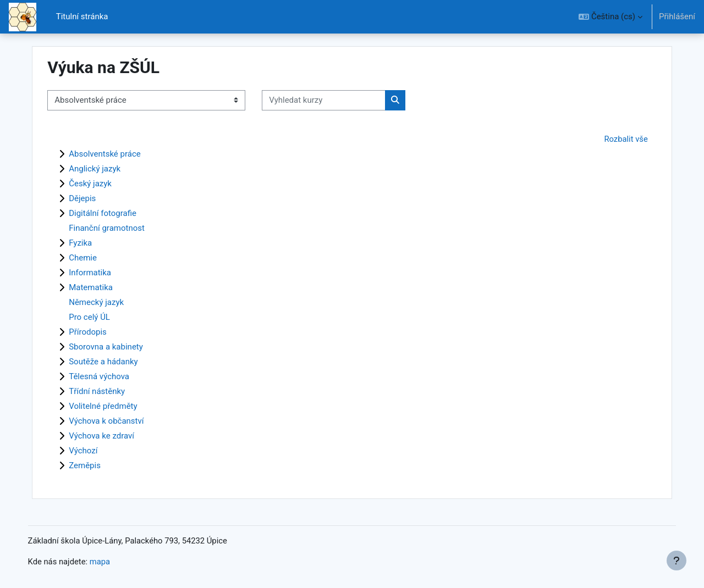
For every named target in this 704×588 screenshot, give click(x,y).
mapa (112, 562)
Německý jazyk (107, 302)
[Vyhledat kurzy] (335, 100)
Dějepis (93, 198)
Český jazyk (101, 184)
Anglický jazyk (106, 169)
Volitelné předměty (114, 406)
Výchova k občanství (117, 421)
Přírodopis (99, 332)
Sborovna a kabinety (117, 347)
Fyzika (91, 243)
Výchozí (94, 451)
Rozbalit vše (615, 139)
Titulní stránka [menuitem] (82, 16)
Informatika (101, 273)
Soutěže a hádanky (114, 362)
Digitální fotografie (114, 213)
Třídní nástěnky (108, 391)
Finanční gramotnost (118, 228)
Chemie (94, 258)
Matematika (102, 287)
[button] (610, 17)
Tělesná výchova (110, 376)
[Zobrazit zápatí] (676, 561)
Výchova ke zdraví (112, 436)
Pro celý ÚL (100, 317)
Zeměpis (96, 465)
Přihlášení (677, 16)
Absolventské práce (116, 154)
